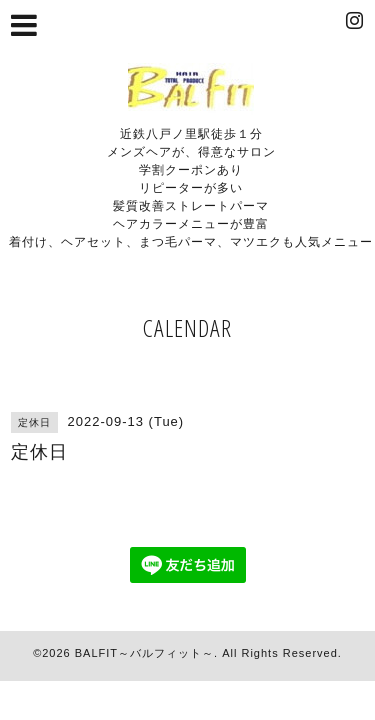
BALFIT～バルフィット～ (144, 653)
